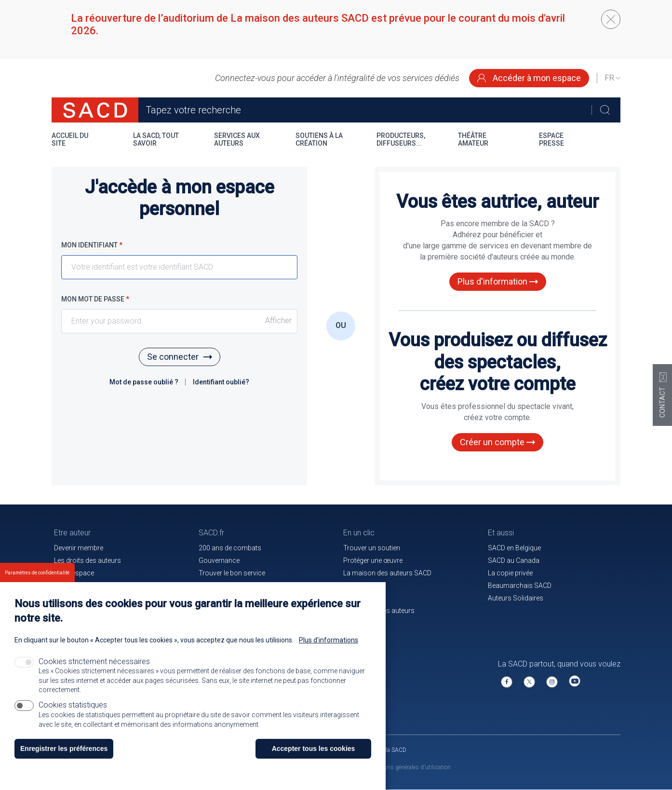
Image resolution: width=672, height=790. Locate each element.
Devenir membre (79, 548)
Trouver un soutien (372, 548)
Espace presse (551, 139)
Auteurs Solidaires (516, 598)
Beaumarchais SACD (520, 586)
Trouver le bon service (232, 573)
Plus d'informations (329, 640)
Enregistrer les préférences (64, 749)
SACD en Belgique (514, 548)
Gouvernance (219, 560)
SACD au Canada (514, 560)
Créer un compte (497, 442)
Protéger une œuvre (373, 560)
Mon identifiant (92, 245)
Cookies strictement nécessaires (94, 661)
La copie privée (510, 573)
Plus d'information (498, 281)
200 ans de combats (230, 548)
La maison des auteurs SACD (387, 573)
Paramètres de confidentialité (37, 573)
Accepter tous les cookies (314, 749)
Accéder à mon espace (529, 78)
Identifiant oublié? (221, 382)
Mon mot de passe (95, 299)
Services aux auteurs (237, 139)
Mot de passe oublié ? (145, 382)
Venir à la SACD (387, 750)
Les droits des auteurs (87, 560)
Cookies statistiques (73, 705)
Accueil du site (70, 139)
